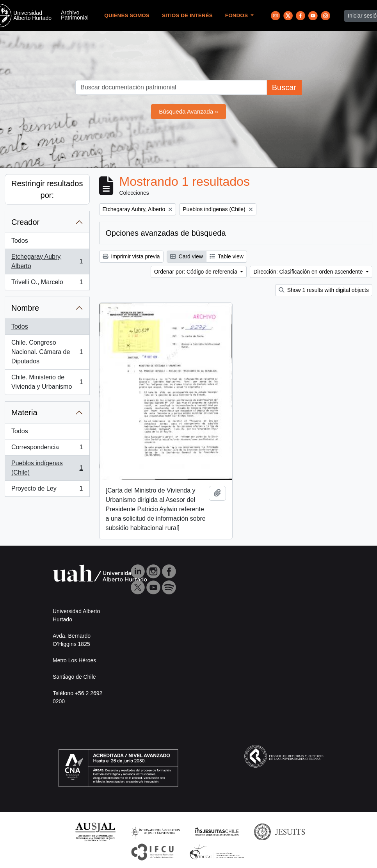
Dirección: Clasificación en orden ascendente (309, 272)
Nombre (25, 308)
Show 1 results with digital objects (324, 290)
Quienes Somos (127, 15)
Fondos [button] (237, 15)
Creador (25, 222)
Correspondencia (47, 449)
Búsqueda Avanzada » (188, 111)
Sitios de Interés (187, 15)
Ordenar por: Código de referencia (197, 272)
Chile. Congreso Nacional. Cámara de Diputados (47, 352)
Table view (227, 256)
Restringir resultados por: (47, 189)
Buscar (284, 87)
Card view (187, 256)
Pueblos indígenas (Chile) (47, 468)
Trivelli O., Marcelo (47, 284)
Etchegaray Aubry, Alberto (47, 261)
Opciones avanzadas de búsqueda (166, 233)
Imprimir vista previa (131, 256)
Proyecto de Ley (47, 490)
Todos (20, 241)
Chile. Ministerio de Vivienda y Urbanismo (47, 382)
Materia (24, 413)
